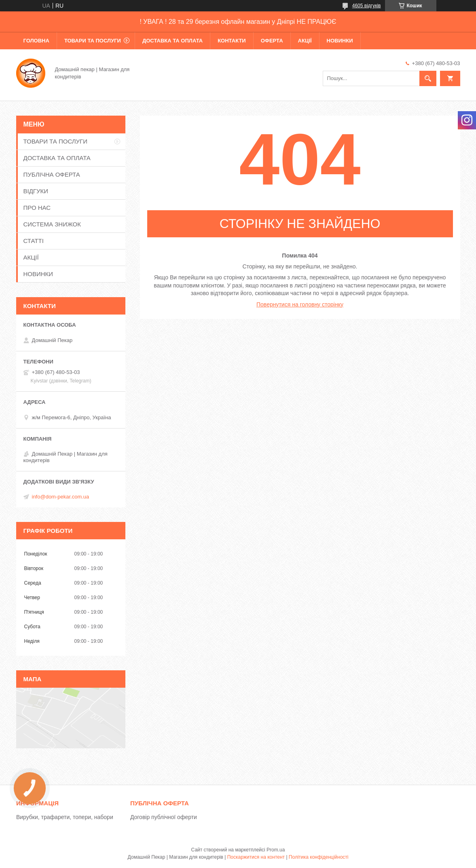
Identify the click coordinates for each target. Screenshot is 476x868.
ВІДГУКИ (36, 191)
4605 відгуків (367, 6)
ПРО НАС (37, 208)
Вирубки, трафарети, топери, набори (65, 817)
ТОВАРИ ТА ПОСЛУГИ (93, 41)
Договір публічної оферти (164, 817)
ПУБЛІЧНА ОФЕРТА (52, 174)
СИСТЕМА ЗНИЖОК (52, 224)
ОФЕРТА (272, 41)
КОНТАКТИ (232, 41)
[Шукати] (428, 78)
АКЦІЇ (305, 41)
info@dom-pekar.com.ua (61, 497)
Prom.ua (276, 850)
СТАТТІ (34, 241)
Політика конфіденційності (319, 857)
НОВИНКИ (340, 41)
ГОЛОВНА (36, 41)
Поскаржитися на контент (256, 857)
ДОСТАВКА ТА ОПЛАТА (172, 41)
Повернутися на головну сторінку (300, 304)
